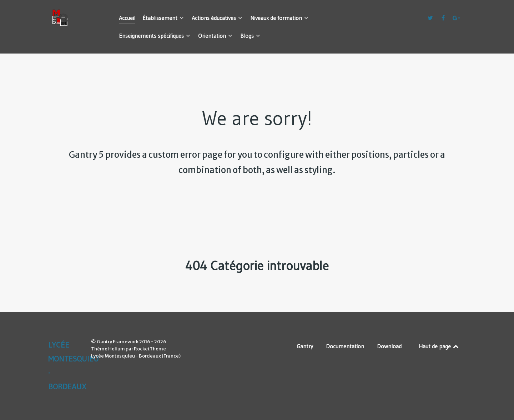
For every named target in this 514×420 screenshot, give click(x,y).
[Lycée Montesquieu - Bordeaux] (75, 18)
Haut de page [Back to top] (439, 346)
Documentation (345, 346)
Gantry (305, 346)
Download (389, 346)
